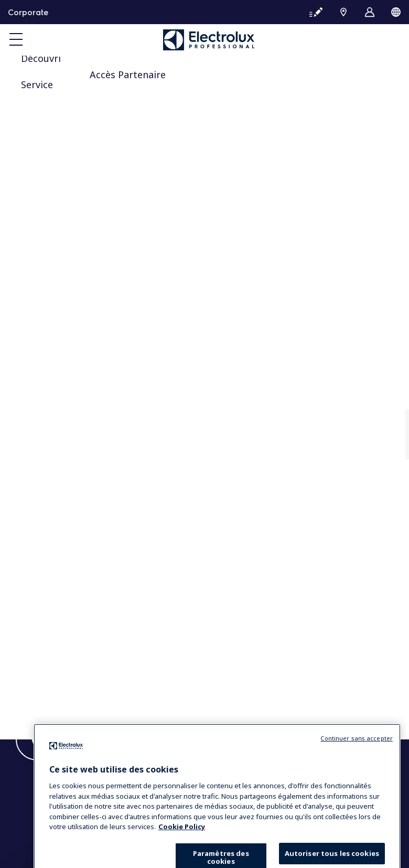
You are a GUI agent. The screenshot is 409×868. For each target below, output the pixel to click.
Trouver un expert (62, 548)
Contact (42, 661)
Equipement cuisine (64, 416)
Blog (36, 671)
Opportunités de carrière (75, 482)
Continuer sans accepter (357, 761)
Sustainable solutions (67, 306)
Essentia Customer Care (72, 538)
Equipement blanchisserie (76, 437)
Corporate (28, 12)
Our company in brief (68, 285)
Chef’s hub (47, 615)
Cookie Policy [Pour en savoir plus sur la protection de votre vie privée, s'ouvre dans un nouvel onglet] (182, 849)
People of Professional (70, 493)
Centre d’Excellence (64, 595)
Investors (45, 296)
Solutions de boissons (68, 426)
